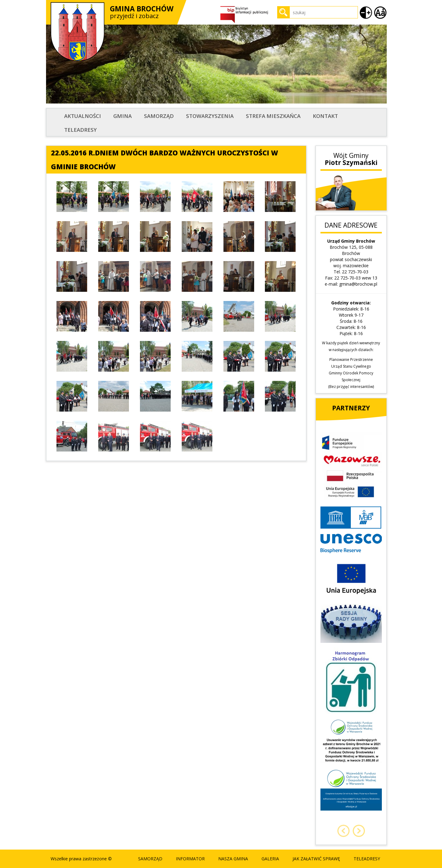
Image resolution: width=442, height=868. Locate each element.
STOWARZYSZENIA (210, 116)
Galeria (270, 859)
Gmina (122, 116)
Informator (190, 859)
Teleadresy (80, 130)
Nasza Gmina (233, 859)
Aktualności (83, 116)
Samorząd (159, 116)
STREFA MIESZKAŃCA (273, 116)
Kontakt (325, 116)
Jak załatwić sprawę (316, 859)
